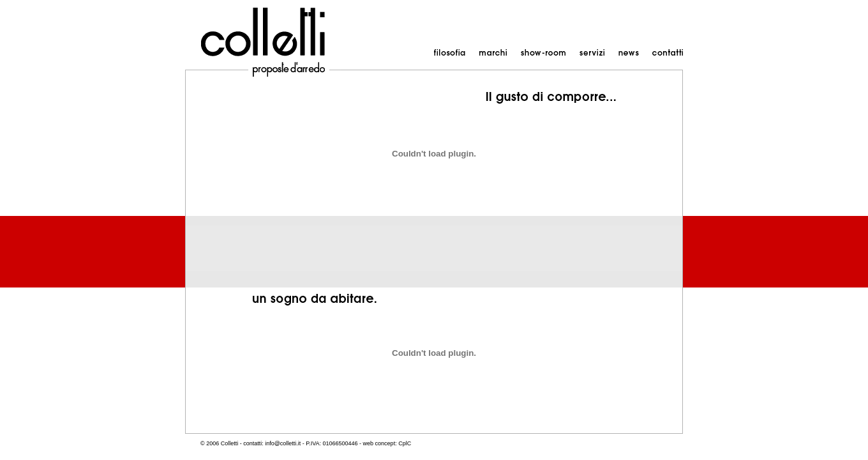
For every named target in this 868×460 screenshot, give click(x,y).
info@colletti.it (283, 443)
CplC (405, 443)
